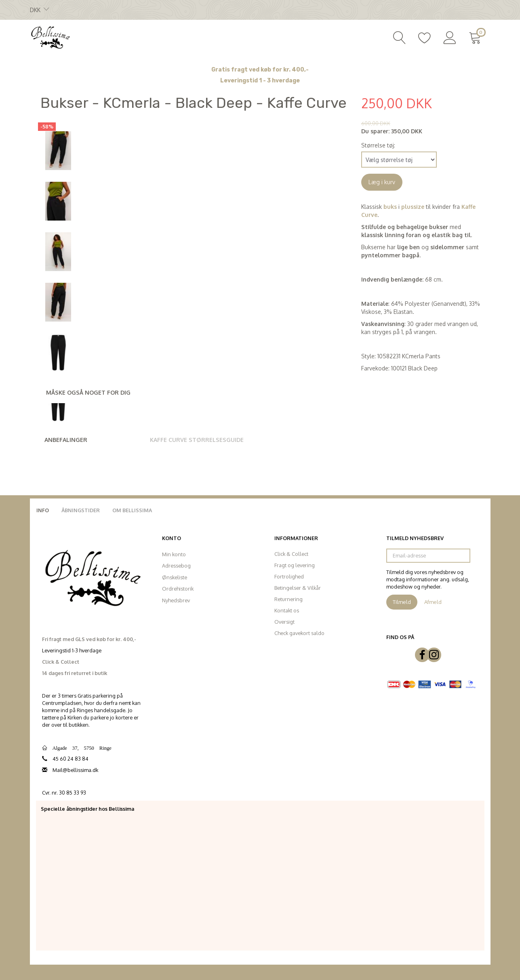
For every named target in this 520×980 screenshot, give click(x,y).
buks (390, 207)
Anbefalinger (66, 440)
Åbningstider (81, 510)
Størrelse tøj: (378, 145)
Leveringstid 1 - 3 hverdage (260, 81)
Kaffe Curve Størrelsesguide (197, 440)
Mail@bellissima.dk (75, 770)
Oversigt (284, 622)
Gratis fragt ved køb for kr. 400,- (260, 70)
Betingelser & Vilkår (298, 588)
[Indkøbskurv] (477, 37)
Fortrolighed (289, 576)
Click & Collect (291, 554)
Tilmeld (402, 602)
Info (43, 510)
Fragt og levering (295, 565)
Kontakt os (287, 610)
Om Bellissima (132, 510)
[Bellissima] (50, 37)
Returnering (288, 599)
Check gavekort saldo (299, 633)
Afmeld (433, 602)
